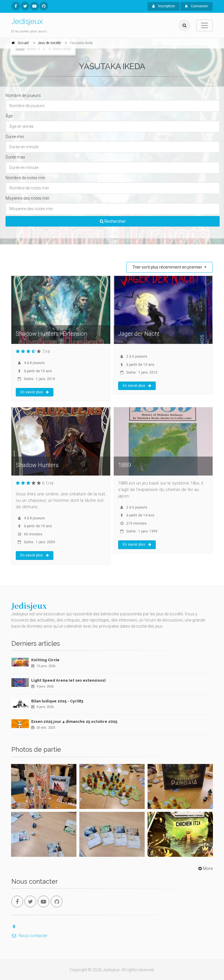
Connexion (197, 6)
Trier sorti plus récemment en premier (168, 267)
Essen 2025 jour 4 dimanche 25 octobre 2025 (74, 721)
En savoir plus (35, 392)
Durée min (15, 137)
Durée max (15, 157)
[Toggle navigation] (204, 25)
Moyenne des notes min (27, 198)
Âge (9, 116)
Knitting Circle (45, 660)
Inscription (164, 6)
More (205, 868)
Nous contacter (29, 936)
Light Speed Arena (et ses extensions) (68, 680)
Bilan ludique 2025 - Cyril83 (57, 701)
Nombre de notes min (25, 178)
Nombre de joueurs (23, 95)
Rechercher (113, 221)
